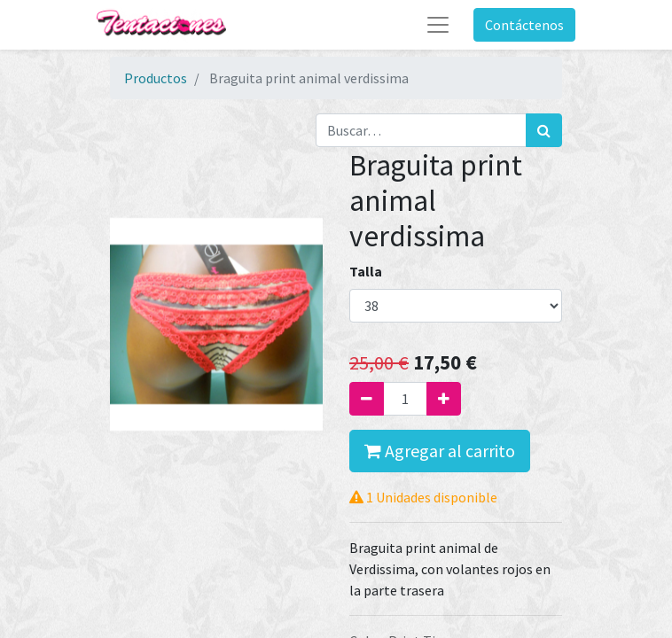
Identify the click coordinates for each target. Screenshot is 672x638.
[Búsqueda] (544, 130)
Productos (156, 78)
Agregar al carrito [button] (440, 451)
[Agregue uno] (444, 399)
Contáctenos (524, 25)
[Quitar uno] (367, 399)
